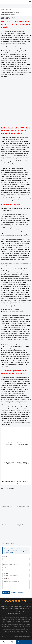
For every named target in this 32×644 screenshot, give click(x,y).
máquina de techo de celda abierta (20, 623)
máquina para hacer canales (10, 625)
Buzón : (5, 568)
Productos (9, 10)
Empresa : (5, 573)
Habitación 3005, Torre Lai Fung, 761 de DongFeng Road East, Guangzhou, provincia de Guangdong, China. (16, 607)
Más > (29, 489)
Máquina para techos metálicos (10, 12)
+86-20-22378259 (19, 613)
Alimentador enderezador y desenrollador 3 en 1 (16, 630)
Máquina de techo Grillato (8, 15)
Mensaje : (6, 579)
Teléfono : (5, 562)
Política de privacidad (18, 593)
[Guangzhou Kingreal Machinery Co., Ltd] (8, 2)
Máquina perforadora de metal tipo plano (16, 631)
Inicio (3, 10)
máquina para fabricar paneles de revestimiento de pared (17, 627)
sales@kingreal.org (19, 611)
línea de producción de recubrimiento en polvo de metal (16, 625)
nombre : (5, 556)
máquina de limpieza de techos (10, 618)
